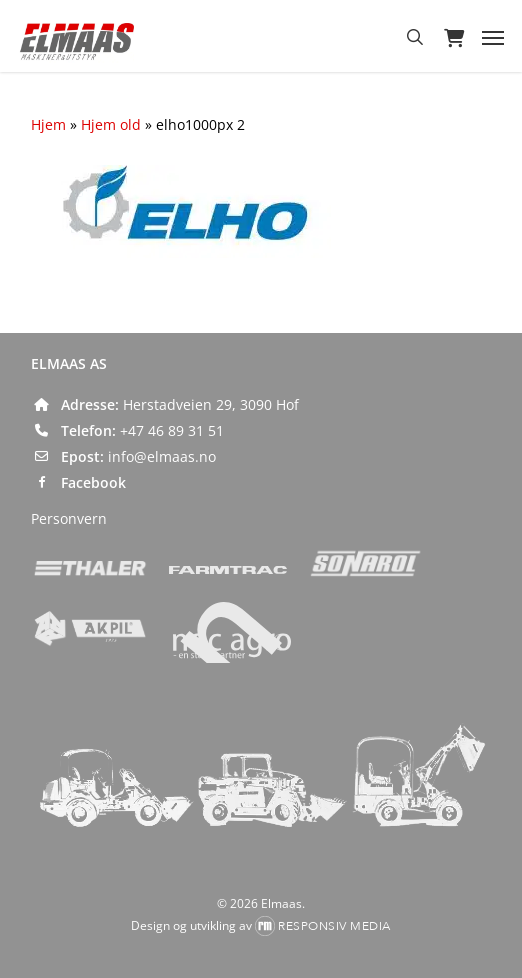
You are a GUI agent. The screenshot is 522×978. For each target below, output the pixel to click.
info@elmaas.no (162, 456)
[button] (493, 37)
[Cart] (453, 37)
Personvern (69, 518)
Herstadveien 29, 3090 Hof (211, 404)
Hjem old (111, 124)
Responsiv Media (334, 926)
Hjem (48, 124)
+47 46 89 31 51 (172, 430)
